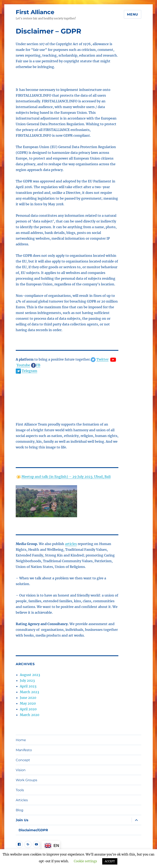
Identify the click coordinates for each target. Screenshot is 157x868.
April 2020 (28, 709)
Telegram (29, 371)
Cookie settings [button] (85, 861)
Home (21, 740)
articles (71, 544)
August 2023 (30, 675)
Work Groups (26, 780)
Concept (23, 760)
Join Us (22, 820)
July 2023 (27, 680)
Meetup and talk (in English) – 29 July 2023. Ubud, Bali (66, 477)
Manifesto (24, 750)
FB (38, 365)
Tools (20, 790)
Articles (22, 800)
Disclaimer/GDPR (33, 830)
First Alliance (35, 12)
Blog (20, 810)
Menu (133, 14)
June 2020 (28, 698)
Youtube (23, 365)
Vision (21, 770)
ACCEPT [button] (110, 861)
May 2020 (28, 703)
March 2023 (29, 692)
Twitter (103, 359)
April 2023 (28, 686)
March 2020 (30, 715)
